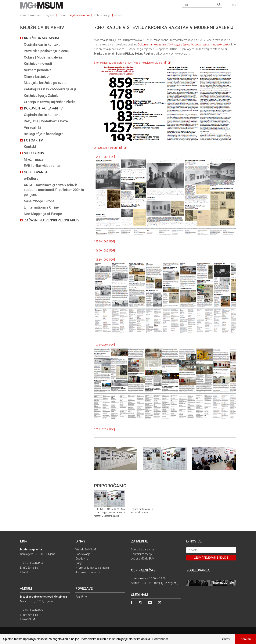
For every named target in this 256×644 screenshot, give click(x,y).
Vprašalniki (32, 127)
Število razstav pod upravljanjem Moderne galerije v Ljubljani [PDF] (133, 63)
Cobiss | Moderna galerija (43, 57)
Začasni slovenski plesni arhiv (52, 220)
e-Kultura (31, 179)
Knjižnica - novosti (38, 64)
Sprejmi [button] (246, 639)
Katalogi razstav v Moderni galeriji (50, 89)
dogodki (50, 15)
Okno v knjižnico (36, 76)
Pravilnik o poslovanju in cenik (47, 51)
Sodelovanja (36, 172)
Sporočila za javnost (143, 549)
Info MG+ (26, 572)
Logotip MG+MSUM (143, 559)
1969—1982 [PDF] (104, 251)
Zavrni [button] (226, 639)
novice (118, 15)
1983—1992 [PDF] (104, 260)
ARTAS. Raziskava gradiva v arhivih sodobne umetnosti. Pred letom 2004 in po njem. (54, 190)
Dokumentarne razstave (184, 45)
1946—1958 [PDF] (104, 157)
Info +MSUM (27, 619)
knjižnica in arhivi (80, 15)
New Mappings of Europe (43, 214)
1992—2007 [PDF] (104, 345)
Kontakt (30, 147)
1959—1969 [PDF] (104, 241)
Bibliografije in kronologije (44, 134)
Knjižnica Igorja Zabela (41, 96)
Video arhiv (34, 153)
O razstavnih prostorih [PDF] (111, 148)
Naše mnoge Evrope (39, 201)
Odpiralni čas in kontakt (42, 44)
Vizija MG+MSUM (86, 549)
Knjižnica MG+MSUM (41, 38)
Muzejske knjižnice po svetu (45, 83)
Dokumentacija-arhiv (43, 108)
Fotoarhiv (34, 140)
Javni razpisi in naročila (89, 572)
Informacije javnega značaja (92, 568)
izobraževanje (102, 15)
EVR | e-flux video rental (42, 166)
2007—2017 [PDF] (104, 429)
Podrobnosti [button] (160, 639)
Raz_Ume (81, 597)
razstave (36, 15)
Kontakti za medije (142, 554)
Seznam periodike (38, 70)
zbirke (62, 15)
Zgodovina (82, 559)
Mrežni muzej (34, 159)
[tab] (54, 129)
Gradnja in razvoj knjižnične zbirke (50, 102)
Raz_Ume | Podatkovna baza (46, 121)
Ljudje (79, 563)
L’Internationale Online (41, 207)
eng (234, 5)
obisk (23, 15)
